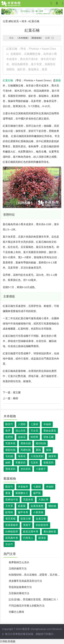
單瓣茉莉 (20, 463)
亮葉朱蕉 (10, 443)
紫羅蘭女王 (22, 493)
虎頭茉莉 (26, 469)
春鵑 (48, 450)
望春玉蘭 (48, 437)
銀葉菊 (22, 506)
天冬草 (9, 506)
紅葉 (5, 80)
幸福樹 (47, 424)
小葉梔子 (41, 469)
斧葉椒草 (23, 487)
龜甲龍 (37, 493)
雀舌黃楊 (10, 519)
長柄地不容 (12, 500)
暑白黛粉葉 (50, 531)
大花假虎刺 (37, 456)
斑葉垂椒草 (12, 525)
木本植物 (23, 38)
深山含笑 (20, 431)
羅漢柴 (42, 538)
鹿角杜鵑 (26, 443)
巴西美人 (28, 538)
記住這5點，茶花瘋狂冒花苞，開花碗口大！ (34, 599)
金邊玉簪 (41, 519)
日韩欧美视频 (8, 641)
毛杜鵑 (9, 456)
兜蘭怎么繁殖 (16, 612)
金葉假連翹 (37, 506)
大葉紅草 (43, 500)
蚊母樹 (9, 512)
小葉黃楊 (38, 512)
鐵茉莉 (52, 456)
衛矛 (8, 431)
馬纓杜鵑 (26, 450)
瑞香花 (22, 456)
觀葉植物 (36, 38)
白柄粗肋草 (12, 531)
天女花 (34, 431)
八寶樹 (22, 424)
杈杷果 (34, 437)
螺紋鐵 (52, 506)
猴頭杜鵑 (41, 443)
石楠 (10, 80)
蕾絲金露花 (50, 431)
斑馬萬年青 (12, 538)
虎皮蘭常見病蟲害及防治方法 (25, 581)
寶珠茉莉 (10, 469)
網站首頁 (14, 21)
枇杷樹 (9, 437)
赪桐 (8, 463)
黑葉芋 (27, 525)
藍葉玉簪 (26, 519)
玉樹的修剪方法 (18, 568)
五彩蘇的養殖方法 (19, 593)
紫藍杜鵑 (10, 450)
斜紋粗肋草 (42, 525)
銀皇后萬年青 (31, 531)
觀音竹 (9, 424)
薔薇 (58, 80)
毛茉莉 (34, 463)
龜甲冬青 (23, 512)
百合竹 (9, 544)
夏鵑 (38, 450)
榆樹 (16, 398)
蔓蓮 (8, 493)
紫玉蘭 (17, 392)
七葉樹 (34, 424)
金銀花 (22, 437)
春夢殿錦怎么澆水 (19, 562)
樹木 (24, 21)
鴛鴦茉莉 (48, 463)
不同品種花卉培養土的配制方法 (27, 606)
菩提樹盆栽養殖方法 (20, 587)
